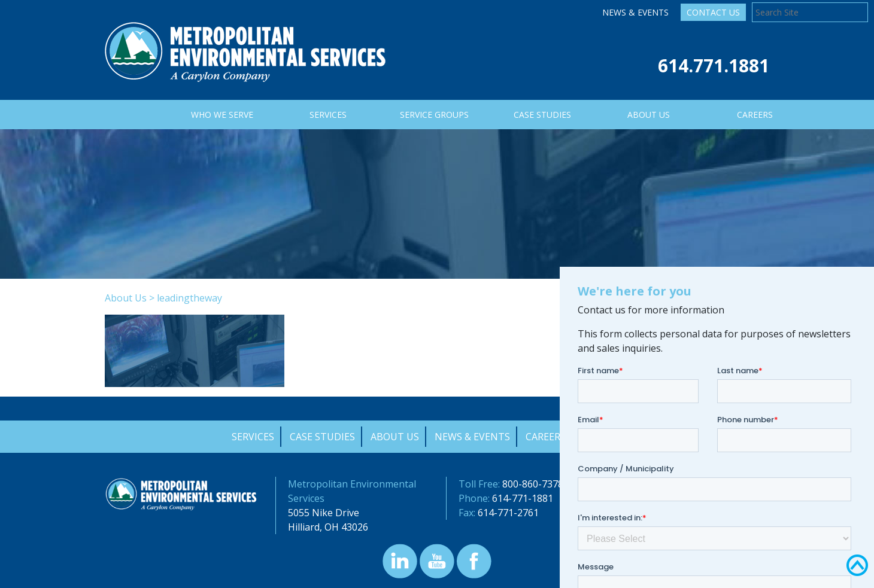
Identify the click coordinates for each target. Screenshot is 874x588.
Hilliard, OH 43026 (328, 527)
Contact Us (713, 12)
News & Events (635, 12)
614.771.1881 (714, 65)
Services (253, 437)
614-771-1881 (523, 498)
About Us (126, 298)
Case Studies (322, 437)
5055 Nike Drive (324, 513)
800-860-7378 (533, 484)
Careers (546, 437)
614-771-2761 (508, 513)
